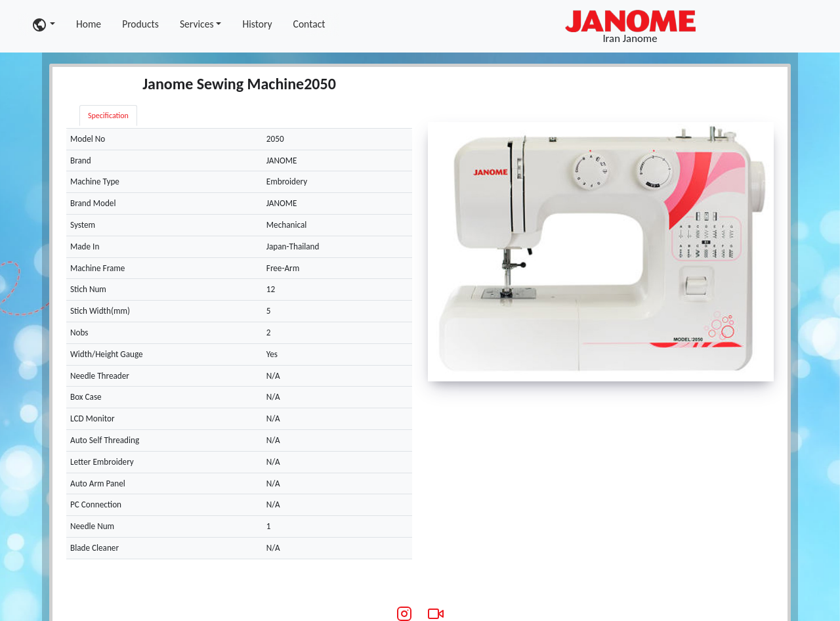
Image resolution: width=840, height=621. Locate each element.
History (257, 24)
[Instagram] (404, 614)
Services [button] (197, 24)
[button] (43, 25)
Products (140, 24)
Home (89, 24)
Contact (309, 24)
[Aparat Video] (436, 614)
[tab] (159, 110)
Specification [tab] (108, 116)
